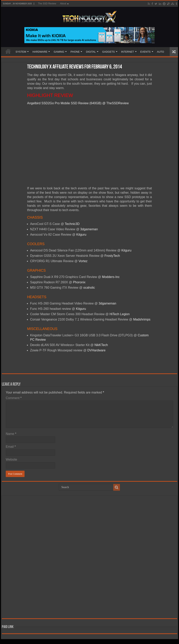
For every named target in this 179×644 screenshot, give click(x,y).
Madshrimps (142, 319)
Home (8, 51)
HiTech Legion (119, 314)
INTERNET (128, 52)
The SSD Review (47, 4)
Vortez (83, 261)
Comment (14, 398)
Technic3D (72, 224)
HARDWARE (40, 52)
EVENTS (146, 52)
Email (11, 447)
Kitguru (81, 235)
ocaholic (89, 288)
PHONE (75, 52)
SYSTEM (21, 52)
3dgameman (89, 229)
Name (11, 434)
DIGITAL (91, 52)
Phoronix (79, 282)
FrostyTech (112, 256)
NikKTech (101, 345)
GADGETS (109, 52)
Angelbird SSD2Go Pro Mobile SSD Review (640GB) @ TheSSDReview (78, 103)
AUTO (161, 52)
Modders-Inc (111, 277)
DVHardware (96, 350)
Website (11, 460)
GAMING (59, 52)
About (63, 4)
